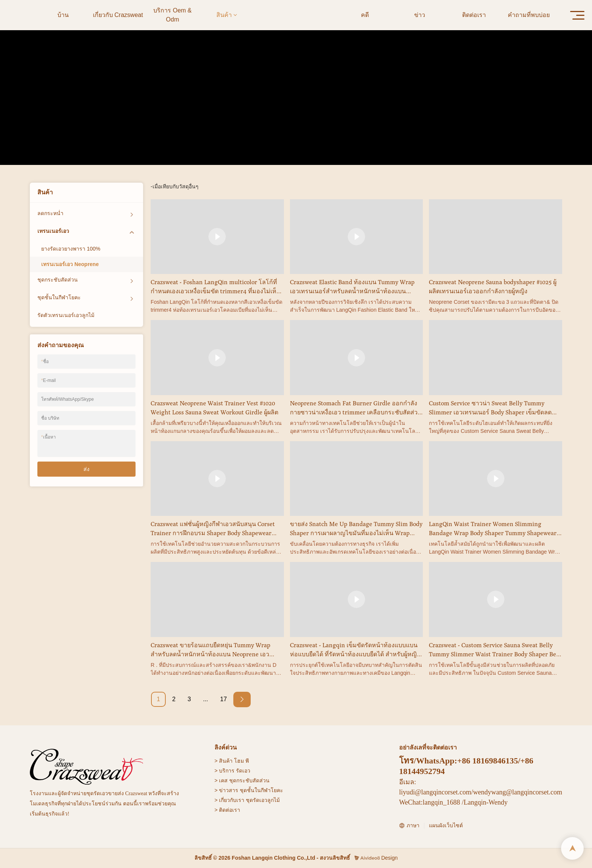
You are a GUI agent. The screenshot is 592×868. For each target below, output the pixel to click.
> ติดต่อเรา (227, 810)
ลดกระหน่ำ (50, 213)
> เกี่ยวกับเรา (229, 800)
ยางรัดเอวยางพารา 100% (71, 249)
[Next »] (242, 699)
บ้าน (236, 114)
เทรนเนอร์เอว (283, 114)
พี (247, 761)
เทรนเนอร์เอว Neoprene (333, 114)
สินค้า (254, 114)
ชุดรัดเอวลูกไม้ (263, 800)
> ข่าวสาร (226, 790)
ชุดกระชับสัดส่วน (58, 280)
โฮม (239, 761)
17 (224, 699)
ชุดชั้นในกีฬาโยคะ (59, 297)
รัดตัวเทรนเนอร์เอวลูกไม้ (66, 315)
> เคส (221, 780)
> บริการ (224, 771)
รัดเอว (243, 771)
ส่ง (86, 469)
